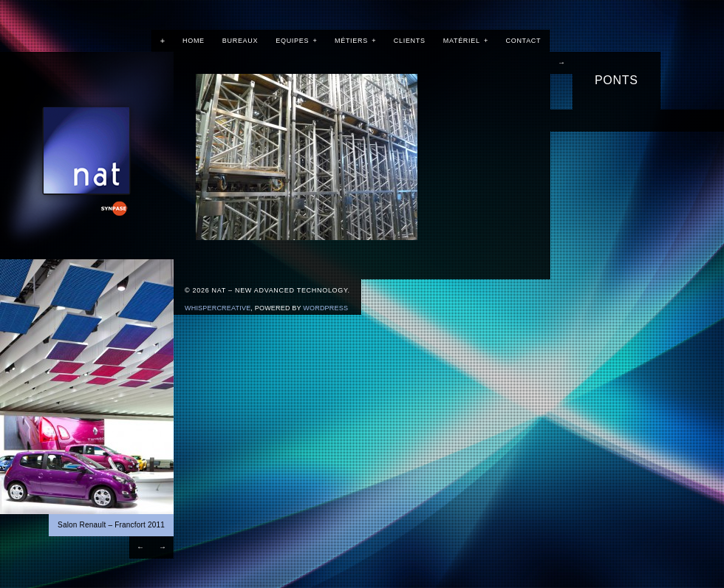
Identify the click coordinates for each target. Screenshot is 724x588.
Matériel (466, 41)
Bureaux (240, 41)
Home (194, 41)
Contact (524, 41)
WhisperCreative (218, 308)
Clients (410, 41)
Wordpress (325, 308)
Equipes (296, 41)
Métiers (355, 41)
